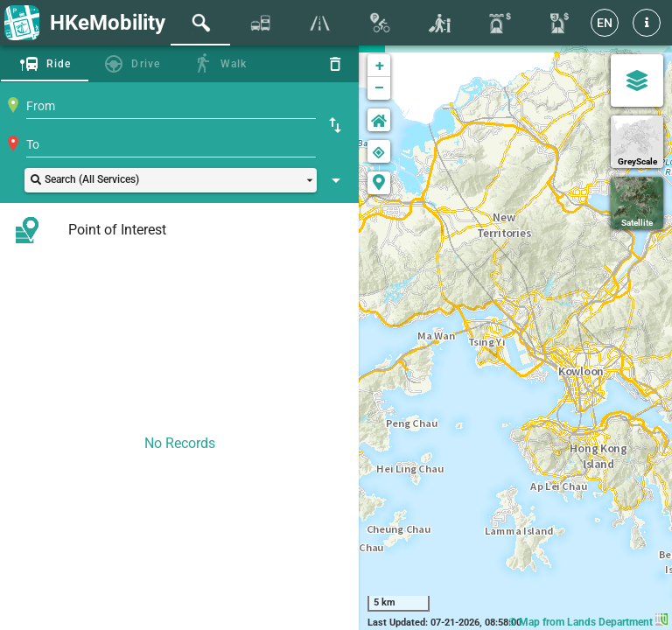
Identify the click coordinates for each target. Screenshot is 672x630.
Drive (146, 64)
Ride (59, 64)
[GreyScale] (637, 142)
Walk (234, 64)
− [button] (379, 88)
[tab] (200, 23)
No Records (180, 443)
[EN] (605, 23)
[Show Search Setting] (336, 180)
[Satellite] (637, 203)
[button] (647, 23)
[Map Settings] (637, 80)
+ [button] (380, 65)
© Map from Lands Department (588, 622)
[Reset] (335, 64)
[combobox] (171, 106)
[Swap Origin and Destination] (335, 125)
